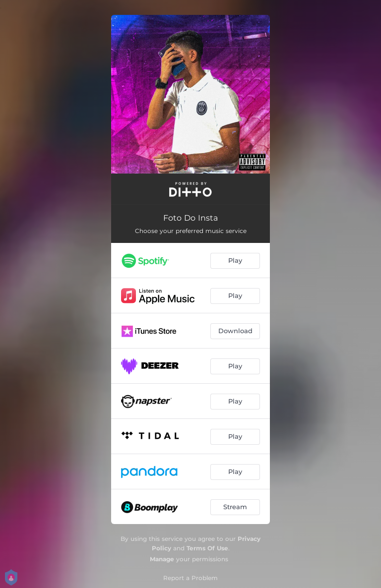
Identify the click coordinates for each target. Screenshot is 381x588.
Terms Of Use (207, 548)
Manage (162, 559)
